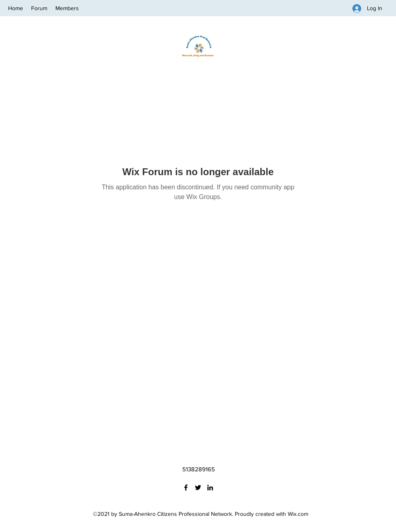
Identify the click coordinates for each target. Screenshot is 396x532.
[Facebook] (186, 487)
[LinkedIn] (210, 487)
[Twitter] (198, 487)
